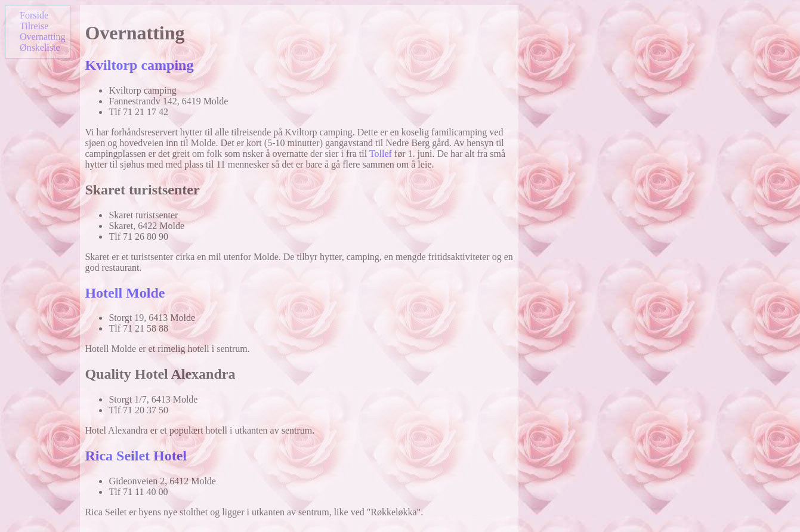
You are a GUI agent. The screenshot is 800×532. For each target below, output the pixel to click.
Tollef (381, 154)
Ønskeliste (40, 47)
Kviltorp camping (139, 65)
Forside (34, 15)
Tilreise (34, 26)
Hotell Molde (125, 293)
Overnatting (42, 37)
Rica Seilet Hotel (136, 456)
